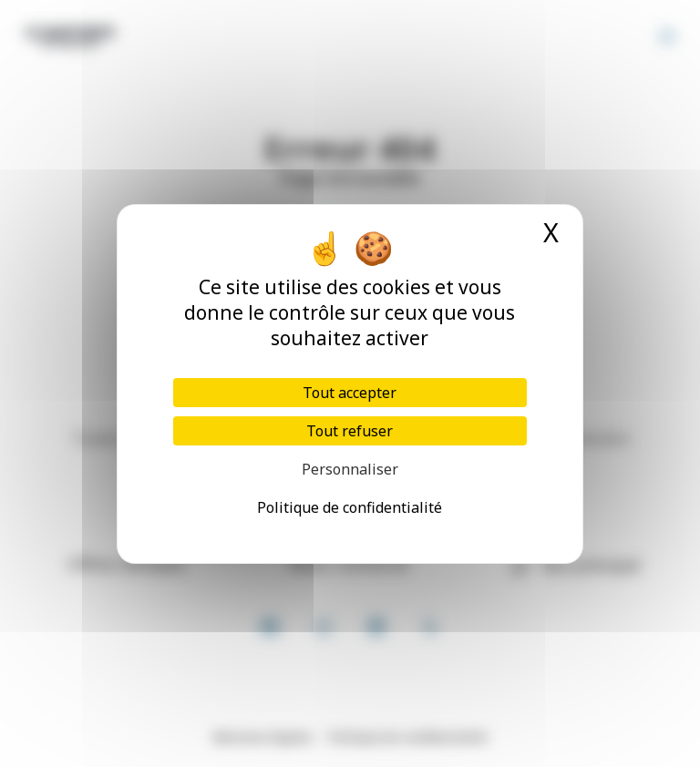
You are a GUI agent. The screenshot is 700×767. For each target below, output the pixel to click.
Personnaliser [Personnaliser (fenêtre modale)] (350, 469)
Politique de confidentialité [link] (350, 507)
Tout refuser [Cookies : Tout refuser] (350, 431)
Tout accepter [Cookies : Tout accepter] (350, 393)
